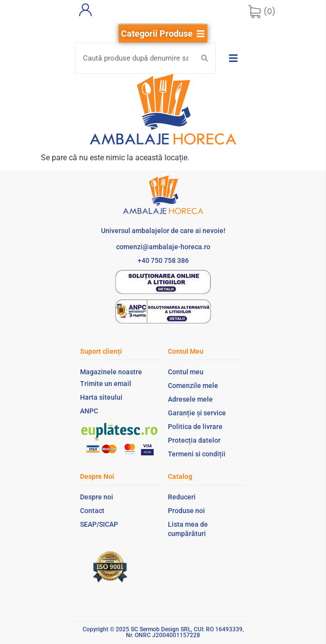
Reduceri (182, 497)
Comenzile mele (193, 386)
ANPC (89, 411)
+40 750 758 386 (163, 260)
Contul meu (186, 372)
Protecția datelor (194, 440)
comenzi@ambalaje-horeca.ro (163, 247)
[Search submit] (204, 58)
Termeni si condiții (197, 454)
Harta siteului (101, 397)
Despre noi (97, 497)
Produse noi (186, 511)
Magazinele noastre (111, 372)
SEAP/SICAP (99, 524)
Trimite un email (106, 384)
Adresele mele (190, 399)
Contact (92, 511)
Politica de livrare (195, 427)
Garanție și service (197, 413)
